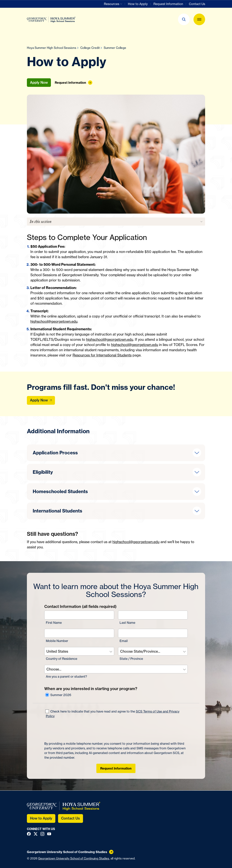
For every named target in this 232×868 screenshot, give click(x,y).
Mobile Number (57, 641)
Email (124, 641)
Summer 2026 (58, 695)
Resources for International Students (102, 355)
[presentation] (74, 730)
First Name (54, 623)
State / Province (131, 659)
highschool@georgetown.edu (54, 321)
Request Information (116, 768)
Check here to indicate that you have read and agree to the (112, 714)
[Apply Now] (41, 400)
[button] (184, 19)
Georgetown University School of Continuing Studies (74, 858)
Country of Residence (62, 659)
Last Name (127, 623)
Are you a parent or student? (66, 676)
